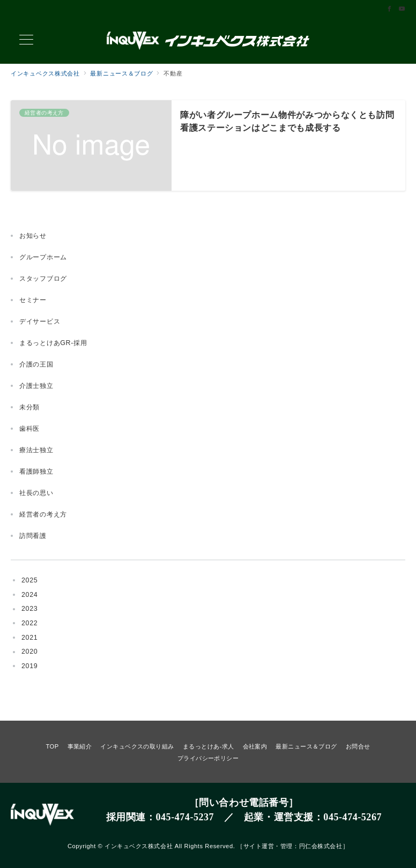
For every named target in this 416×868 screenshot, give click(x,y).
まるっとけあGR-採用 (53, 343)
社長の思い (36, 493)
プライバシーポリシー (208, 758)
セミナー (33, 300)
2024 (29, 595)
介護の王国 (36, 364)
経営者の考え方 (43, 514)
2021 (29, 638)
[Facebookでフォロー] (390, 9)
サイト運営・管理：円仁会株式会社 (293, 846)
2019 (29, 666)
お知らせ (33, 236)
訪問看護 (33, 536)
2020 (29, 652)
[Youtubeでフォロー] (402, 9)
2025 (29, 580)
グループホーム (43, 257)
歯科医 (29, 429)
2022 (29, 623)
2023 (29, 609)
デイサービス (40, 321)
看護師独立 (36, 472)
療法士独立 (36, 450)
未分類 (29, 407)
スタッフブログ (43, 279)
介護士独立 (36, 386)
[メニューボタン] (26, 41)
